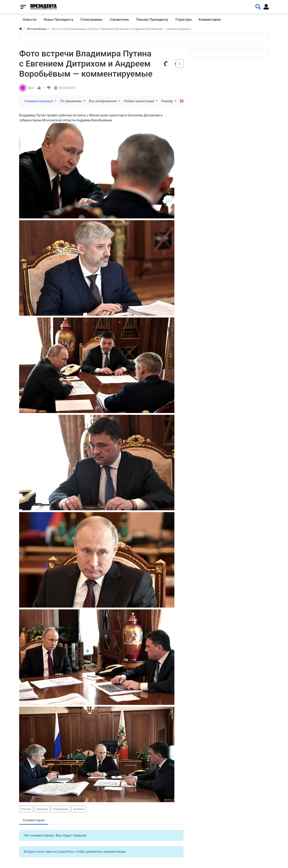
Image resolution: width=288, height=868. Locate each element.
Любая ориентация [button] (139, 101)
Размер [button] (167, 101)
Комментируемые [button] (39, 101)
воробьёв (62, 809)
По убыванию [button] (71, 101)
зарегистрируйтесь (60, 852)
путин (27, 809)
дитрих (43, 809)
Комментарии (34, 820)
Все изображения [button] (103, 101)
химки (80, 809)
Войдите (30, 852)
